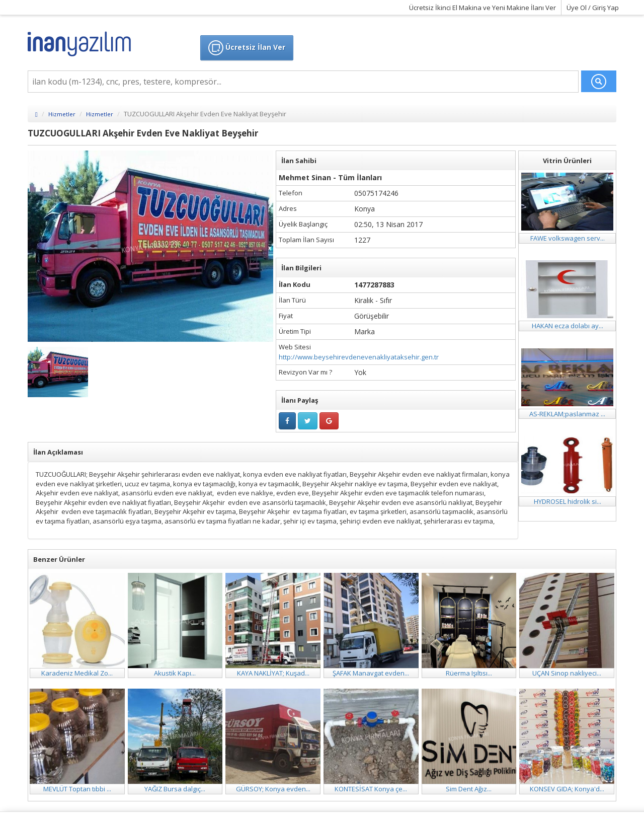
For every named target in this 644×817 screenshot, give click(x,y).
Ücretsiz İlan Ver (247, 48)
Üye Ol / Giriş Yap (593, 8)
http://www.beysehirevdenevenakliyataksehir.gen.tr (359, 357)
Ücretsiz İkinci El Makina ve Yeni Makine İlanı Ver (482, 8)
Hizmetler (62, 114)
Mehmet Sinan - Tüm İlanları (330, 177)
